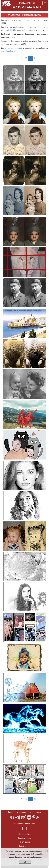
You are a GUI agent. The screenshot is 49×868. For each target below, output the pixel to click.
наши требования (15, 48)
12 (35, 58)
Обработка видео (24, 838)
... (18, 58)
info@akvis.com (12, 51)
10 (26, 58)
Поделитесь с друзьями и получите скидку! (24, 812)
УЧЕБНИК (12, 30)
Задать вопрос (24, 846)
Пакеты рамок (25, 842)
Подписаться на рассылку (24, 826)
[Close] (46, 851)
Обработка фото (24, 834)
